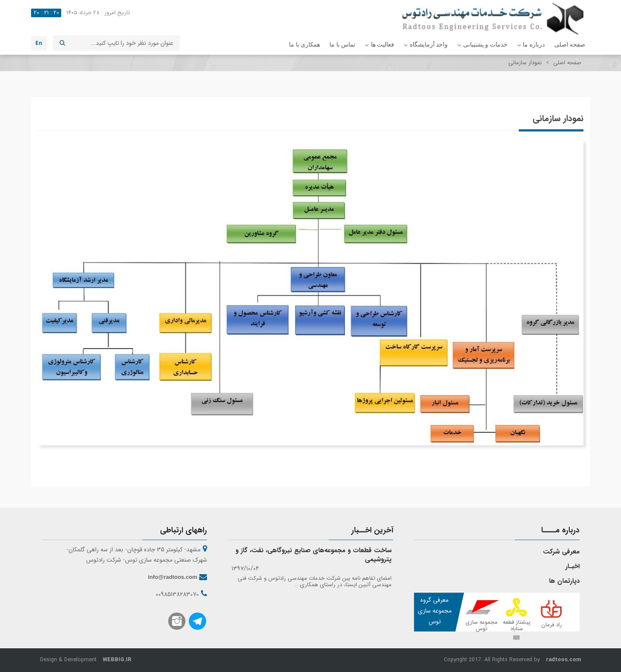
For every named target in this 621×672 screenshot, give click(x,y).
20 (56, 13)
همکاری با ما (304, 45)
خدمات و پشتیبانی (482, 45)
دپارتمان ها (564, 581)
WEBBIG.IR (117, 660)
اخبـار (572, 566)
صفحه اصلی (570, 45)
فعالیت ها (379, 45)
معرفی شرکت (561, 552)
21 (46, 13)
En (39, 43)
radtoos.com (563, 660)
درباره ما (531, 45)
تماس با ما (342, 45)
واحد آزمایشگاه (426, 45)
